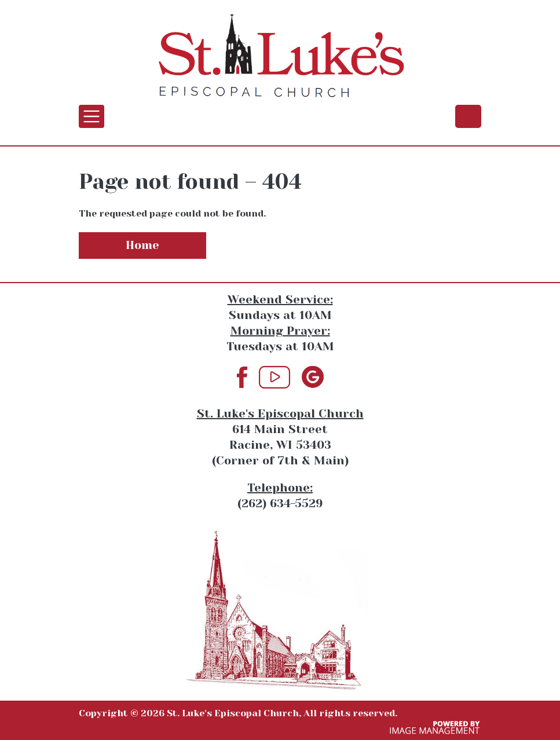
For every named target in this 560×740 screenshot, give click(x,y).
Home (142, 245)
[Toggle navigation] (91, 116)
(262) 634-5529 (468, 116)
